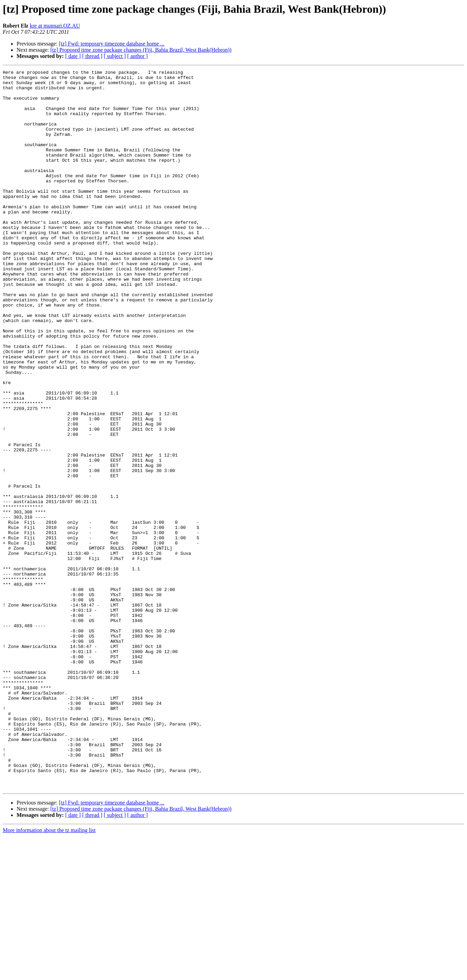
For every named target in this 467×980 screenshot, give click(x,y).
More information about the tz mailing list (49, 974)
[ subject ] (115, 56)
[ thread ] (92, 56)
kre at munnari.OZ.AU (55, 26)
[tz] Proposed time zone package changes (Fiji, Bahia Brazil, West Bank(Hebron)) (141, 50)
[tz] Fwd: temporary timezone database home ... (112, 44)
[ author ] (138, 56)
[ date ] (73, 56)
